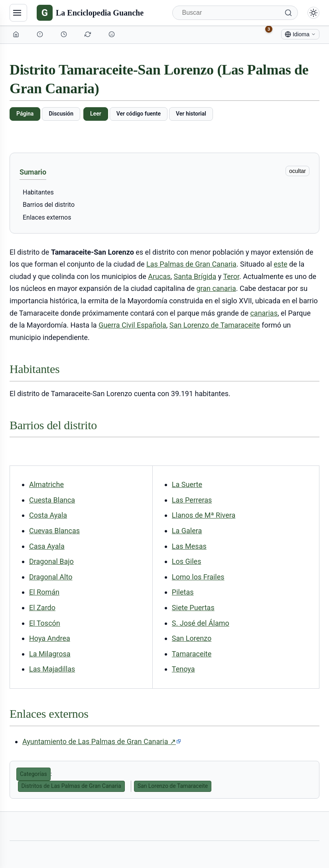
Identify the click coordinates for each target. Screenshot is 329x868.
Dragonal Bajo (51, 561)
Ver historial (191, 114)
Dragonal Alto (51, 577)
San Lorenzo (192, 638)
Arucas (159, 276)
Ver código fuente (139, 114)
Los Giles (187, 561)
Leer (96, 114)
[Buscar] (235, 13)
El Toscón (45, 623)
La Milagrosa (50, 654)
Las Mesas (189, 546)
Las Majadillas (52, 669)
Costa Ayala (48, 515)
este (280, 264)
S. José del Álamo (201, 623)
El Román (44, 592)
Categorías (33, 774)
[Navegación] (18, 13)
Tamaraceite (192, 654)
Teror (231, 276)
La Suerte (187, 484)
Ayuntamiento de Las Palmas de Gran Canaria (102, 742)
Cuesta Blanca (52, 500)
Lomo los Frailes (198, 577)
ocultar (297, 171)
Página (25, 114)
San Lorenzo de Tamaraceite (215, 325)
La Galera (187, 531)
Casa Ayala (47, 546)
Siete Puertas (193, 608)
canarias (264, 313)
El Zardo (42, 608)
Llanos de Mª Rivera (204, 515)
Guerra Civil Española (132, 325)
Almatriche (46, 484)
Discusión (61, 114)
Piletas (183, 592)
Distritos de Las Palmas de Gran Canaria (71, 786)
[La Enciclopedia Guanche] (90, 13)
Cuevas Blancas (54, 531)
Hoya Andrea (50, 638)
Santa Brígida (195, 276)
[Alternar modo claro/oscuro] (313, 13)
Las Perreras (192, 500)
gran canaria (216, 288)
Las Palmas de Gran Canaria (191, 264)
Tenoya (183, 669)
